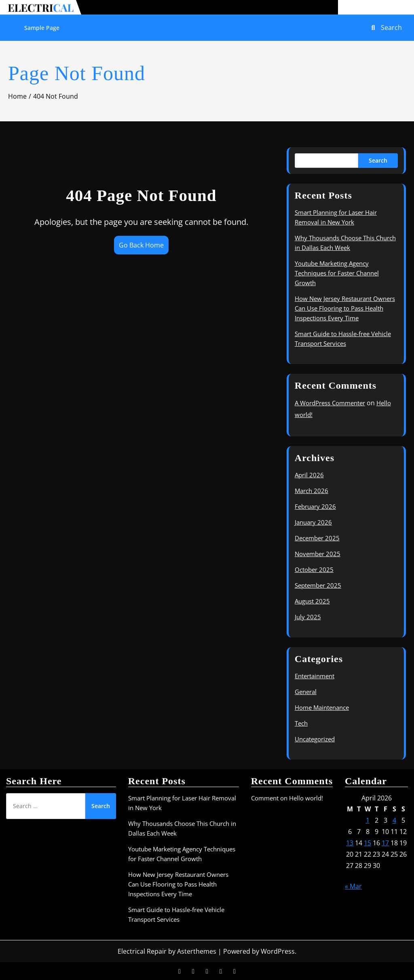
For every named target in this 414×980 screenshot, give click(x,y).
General (306, 692)
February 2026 (315, 506)
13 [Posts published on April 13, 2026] (350, 843)
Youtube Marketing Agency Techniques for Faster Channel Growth (337, 273)
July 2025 (308, 617)
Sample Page (42, 28)
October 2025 (314, 569)
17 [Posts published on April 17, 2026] (385, 843)
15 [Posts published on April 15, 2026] (368, 843)
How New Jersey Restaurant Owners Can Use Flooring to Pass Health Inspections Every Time (345, 308)
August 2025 (312, 601)
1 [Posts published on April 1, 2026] (368, 820)
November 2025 (318, 554)
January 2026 (313, 522)
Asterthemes (197, 951)
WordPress (278, 951)
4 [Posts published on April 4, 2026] (394, 820)
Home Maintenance (322, 707)
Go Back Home (141, 245)
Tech (301, 723)
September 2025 (318, 585)
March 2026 (312, 491)
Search (378, 160)
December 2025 (317, 538)
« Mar (353, 886)
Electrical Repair (142, 951)
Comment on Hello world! (287, 798)
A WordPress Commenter (330, 403)
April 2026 (309, 475)
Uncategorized (315, 739)
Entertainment (315, 676)
